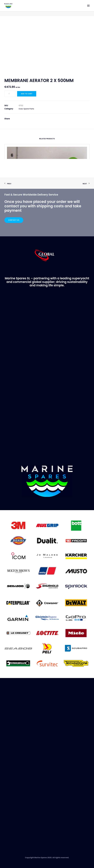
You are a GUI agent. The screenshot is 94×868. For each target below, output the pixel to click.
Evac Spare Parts (26, 109)
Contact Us (14, 220)
